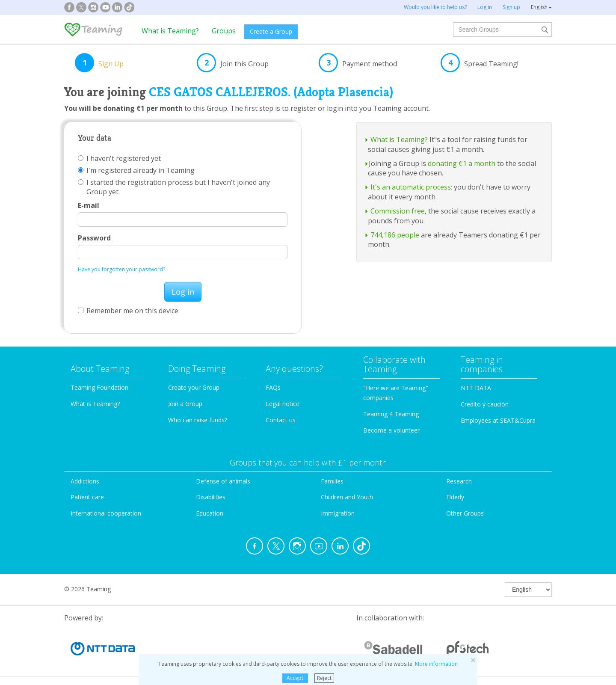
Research (459, 481)
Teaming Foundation (99, 387)
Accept (295, 678)
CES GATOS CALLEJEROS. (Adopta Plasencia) (271, 92)
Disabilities (211, 497)
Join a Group (185, 404)
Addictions (85, 481)
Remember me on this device (128, 311)
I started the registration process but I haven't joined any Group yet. (174, 187)
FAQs (273, 387)
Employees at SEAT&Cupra (498, 420)
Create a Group (271, 31)
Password (94, 238)
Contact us (281, 420)
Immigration (338, 513)
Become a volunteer (391, 430)
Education (210, 513)
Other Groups (465, 513)
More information (436, 664)
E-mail (89, 205)
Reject (324, 678)
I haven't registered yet (119, 158)
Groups (224, 31)
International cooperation (106, 513)
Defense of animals (223, 481)
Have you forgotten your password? (121, 269)
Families (332, 481)
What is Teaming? (170, 31)
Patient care (87, 497)
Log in (183, 292)
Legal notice (283, 404)
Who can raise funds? (198, 420)
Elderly (455, 497)
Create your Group (194, 387)
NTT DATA (476, 388)
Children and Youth (347, 497)
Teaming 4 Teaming (391, 414)
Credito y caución (485, 404)
